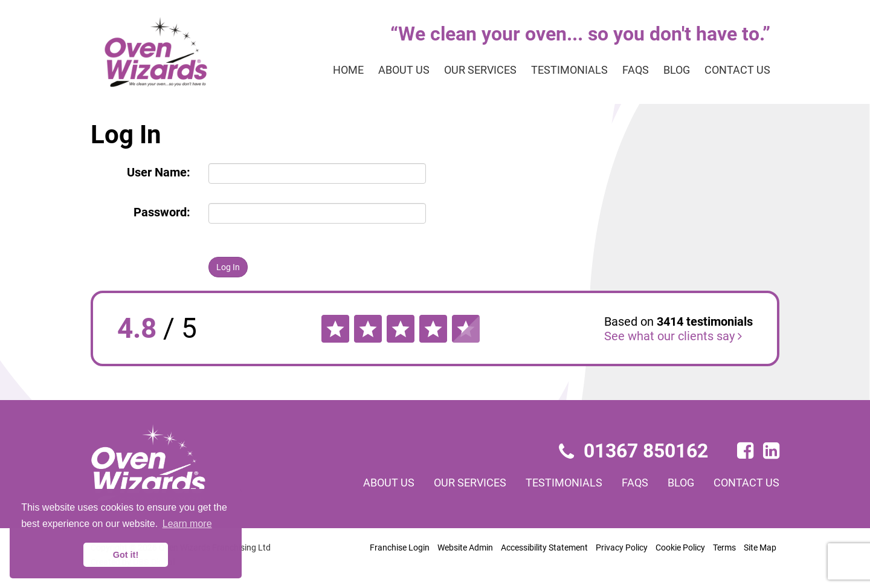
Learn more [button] (187, 524)
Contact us (737, 70)
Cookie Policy (680, 548)
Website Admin (465, 548)
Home (348, 70)
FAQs (636, 70)
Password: (162, 212)
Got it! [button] (126, 555)
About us (404, 70)
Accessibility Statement (544, 548)
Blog (677, 70)
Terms (724, 548)
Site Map (760, 548)
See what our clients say (673, 336)
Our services (480, 70)
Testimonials (569, 70)
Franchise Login (400, 548)
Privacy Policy (622, 548)
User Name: (159, 172)
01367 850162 (633, 451)
